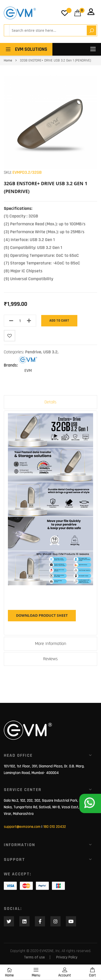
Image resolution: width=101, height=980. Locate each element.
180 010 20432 (55, 827)
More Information (51, 644)
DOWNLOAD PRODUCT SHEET (42, 615)
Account (65, 973)
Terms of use (34, 957)
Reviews (51, 659)
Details (51, 402)
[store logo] (20, 13)
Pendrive (33, 352)
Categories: (15, 352)
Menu (36, 973)
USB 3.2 (50, 352)
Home (8, 60)
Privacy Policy (67, 957)
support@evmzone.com (22, 827)
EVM (28, 370)
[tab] (51, 402)
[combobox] (47, 30)
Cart (92, 973)
